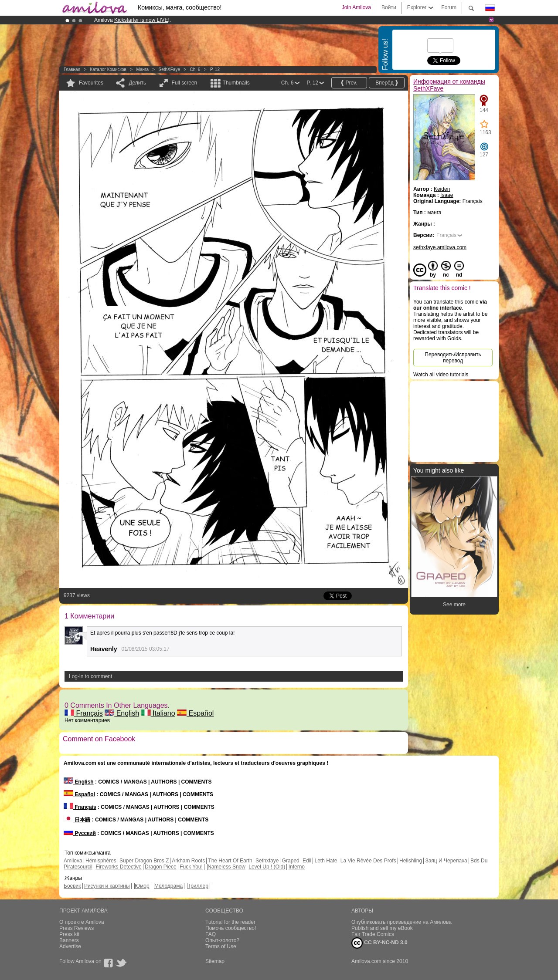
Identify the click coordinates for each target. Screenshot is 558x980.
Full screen (185, 83)
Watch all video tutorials (441, 375)
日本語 (77, 820)
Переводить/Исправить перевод (453, 358)
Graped (291, 861)
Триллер (198, 886)
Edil (307, 861)
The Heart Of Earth (230, 861)
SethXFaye (169, 69)
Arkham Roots (188, 861)
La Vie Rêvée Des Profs (368, 861)
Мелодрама (168, 886)
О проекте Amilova (82, 922)
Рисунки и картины (107, 886)
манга (142, 69)
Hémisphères (101, 861)
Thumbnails (236, 83)
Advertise (70, 946)
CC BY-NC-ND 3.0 (379, 943)
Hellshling (411, 861)
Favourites (91, 83)
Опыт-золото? (222, 940)
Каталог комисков (108, 69)
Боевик (72, 886)
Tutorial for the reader (230, 922)
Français (84, 713)
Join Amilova (356, 7)
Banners (69, 940)
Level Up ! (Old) (267, 867)
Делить (137, 83)
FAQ (211, 934)
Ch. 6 (195, 69)
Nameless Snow (226, 867)
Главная (72, 69)
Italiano (158, 713)
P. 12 (215, 69)
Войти (389, 7)
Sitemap (215, 961)
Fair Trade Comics (373, 934)
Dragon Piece (161, 867)
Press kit (69, 934)
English (122, 713)
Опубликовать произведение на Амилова (401, 922)
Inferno (297, 867)
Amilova (73, 861)
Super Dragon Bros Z (144, 861)
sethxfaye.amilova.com (440, 247)
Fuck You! (191, 867)
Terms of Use (221, 946)
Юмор (142, 886)
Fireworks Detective (118, 867)
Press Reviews (77, 928)
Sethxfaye (267, 861)
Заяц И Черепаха (446, 861)
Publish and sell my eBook (382, 928)
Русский (80, 833)
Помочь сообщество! (231, 928)
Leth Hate (326, 861)
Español (195, 713)
